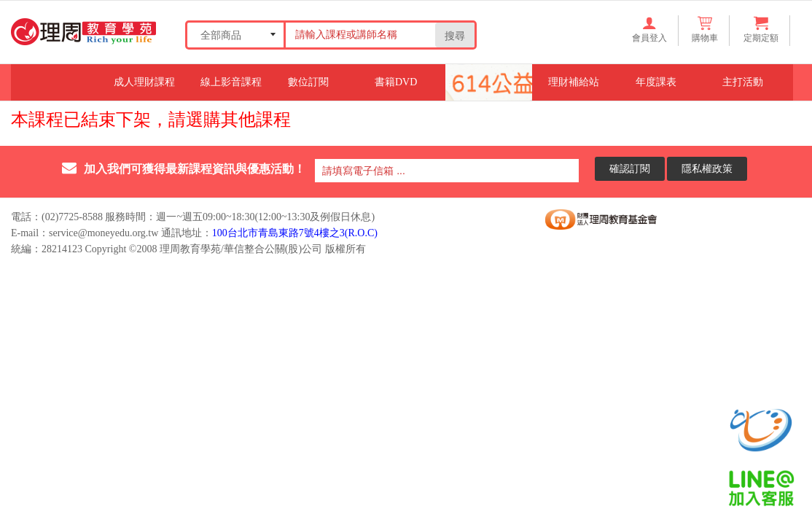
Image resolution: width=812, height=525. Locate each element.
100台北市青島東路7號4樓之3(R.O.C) (295, 233)
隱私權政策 (707, 168)
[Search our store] (359, 34)
